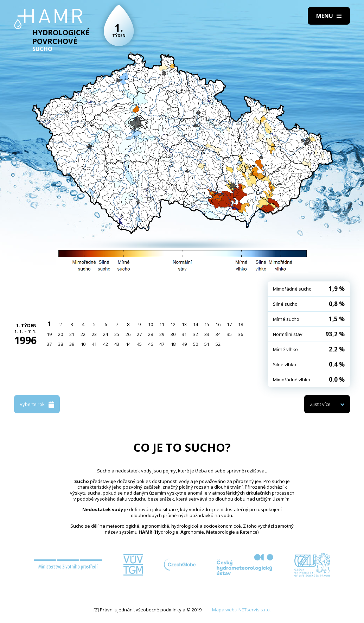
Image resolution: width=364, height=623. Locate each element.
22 (83, 334)
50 (196, 344)
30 (173, 334)
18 (241, 324)
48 (173, 344)
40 (83, 344)
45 (139, 344)
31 (184, 334)
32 (196, 334)
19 (49, 334)
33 (207, 334)
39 (72, 344)
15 (207, 324)
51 (207, 344)
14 (196, 324)
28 (151, 334)
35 (229, 334)
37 (49, 344)
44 (128, 344)
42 (106, 344)
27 (139, 334)
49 (184, 344)
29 (162, 334)
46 (151, 344)
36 (241, 334)
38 (60, 344)
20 (60, 334)
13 (184, 324)
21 (72, 334)
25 (117, 334)
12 (173, 324)
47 (162, 344)
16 (218, 324)
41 (94, 344)
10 (151, 324)
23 (94, 334)
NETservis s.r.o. (255, 610)
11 (162, 324)
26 (128, 334)
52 (218, 344)
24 (106, 334)
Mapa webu (225, 610)
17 (229, 324)
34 (218, 334)
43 (117, 344)
